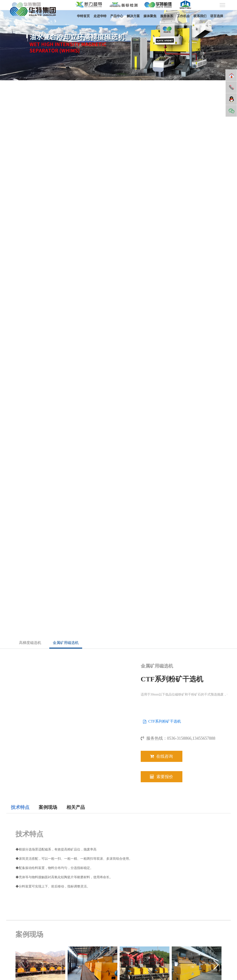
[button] (216, 965)
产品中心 (117, 16)
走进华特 (100, 16)
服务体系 (167, 16)
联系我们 (200, 16)
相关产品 (76, 807)
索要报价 (162, 777)
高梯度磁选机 (30, 643)
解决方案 (133, 16)
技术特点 (20, 807)
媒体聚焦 (150, 16)
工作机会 (183, 16)
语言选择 (217, 16)
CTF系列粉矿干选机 (165, 721)
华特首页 (83, 16)
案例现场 (48, 807)
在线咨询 (161, 756)
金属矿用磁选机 (66, 643)
